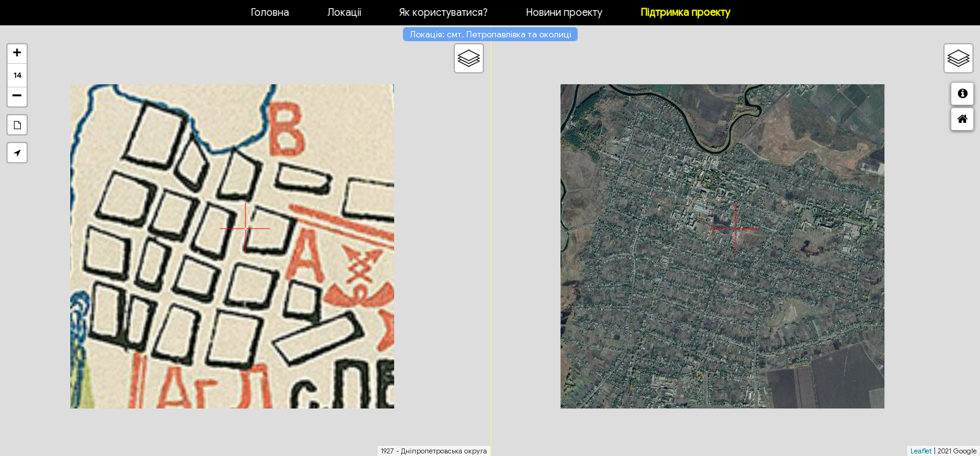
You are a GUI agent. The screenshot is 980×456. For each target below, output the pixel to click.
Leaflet (921, 451)
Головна (270, 13)
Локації (344, 13)
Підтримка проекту (685, 13)
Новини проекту (564, 13)
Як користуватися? (443, 13)
